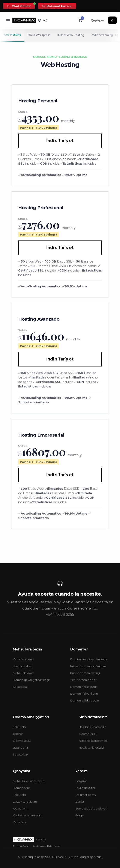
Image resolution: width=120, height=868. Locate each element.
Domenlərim (21, 788)
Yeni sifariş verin (23, 659)
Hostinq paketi (22, 666)
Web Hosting (12, 35)
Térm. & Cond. (21, 846)
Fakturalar (20, 727)
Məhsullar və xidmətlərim (29, 781)
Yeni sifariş (20, 822)
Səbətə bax (21, 687)
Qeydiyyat (98, 20)
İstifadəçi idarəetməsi (93, 741)
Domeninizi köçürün (84, 687)
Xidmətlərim (21, 808)
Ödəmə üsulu (22, 741)
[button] (43, 20)
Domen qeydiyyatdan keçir (31, 680)
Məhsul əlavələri (23, 673)
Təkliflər (18, 734)
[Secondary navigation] (60, 35)
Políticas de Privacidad (46, 846)
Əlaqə (79, 815)
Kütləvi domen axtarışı (85, 673)
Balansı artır (20, 748)
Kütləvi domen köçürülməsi (88, 666)
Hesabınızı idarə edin (92, 727)
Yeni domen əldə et (83, 680)
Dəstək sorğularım (25, 802)
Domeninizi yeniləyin (84, 694)
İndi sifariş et (60, 141)
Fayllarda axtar (85, 788)
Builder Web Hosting (71, 35)
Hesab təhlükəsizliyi (91, 748)
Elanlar (80, 802)
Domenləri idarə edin (85, 700)
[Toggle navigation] (8, 20)
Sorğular (81, 781)
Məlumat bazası (57, 6)
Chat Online (19, 6)
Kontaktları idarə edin (27, 815)
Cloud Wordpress (39, 35)
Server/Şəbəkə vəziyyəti (91, 808)
